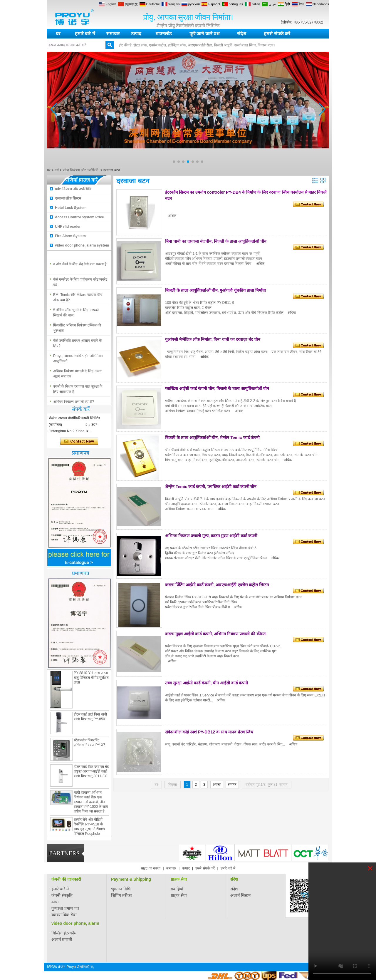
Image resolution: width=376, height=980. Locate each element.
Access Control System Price (79, 217)
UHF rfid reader (68, 227)
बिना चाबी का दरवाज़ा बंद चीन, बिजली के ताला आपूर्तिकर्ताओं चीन (216, 241)
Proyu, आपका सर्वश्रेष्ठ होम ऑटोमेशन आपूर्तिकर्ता (78, 360)
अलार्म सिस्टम (240, 895)
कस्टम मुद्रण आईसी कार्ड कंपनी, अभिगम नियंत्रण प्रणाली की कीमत (215, 634)
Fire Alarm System (70, 236)
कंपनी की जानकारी (66, 879)
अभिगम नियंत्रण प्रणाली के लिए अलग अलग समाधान (77, 376)
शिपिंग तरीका (121, 895)
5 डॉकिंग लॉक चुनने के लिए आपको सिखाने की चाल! (76, 314)
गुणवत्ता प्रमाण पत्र (65, 908)
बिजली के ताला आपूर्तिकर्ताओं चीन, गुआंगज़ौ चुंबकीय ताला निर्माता (215, 290)
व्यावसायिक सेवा (64, 915)
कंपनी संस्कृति (62, 895)
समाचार (113, 34)
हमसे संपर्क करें (277, 34)
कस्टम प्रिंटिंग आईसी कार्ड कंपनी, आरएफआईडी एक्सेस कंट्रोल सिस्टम (217, 585)
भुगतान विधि (121, 889)
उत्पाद (136, 34)
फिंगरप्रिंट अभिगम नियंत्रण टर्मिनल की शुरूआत (77, 330)
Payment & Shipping (131, 879)
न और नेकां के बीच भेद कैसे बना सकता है (80, 266)
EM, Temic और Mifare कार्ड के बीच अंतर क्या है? (78, 299)
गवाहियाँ (177, 889)
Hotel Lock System (71, 208)
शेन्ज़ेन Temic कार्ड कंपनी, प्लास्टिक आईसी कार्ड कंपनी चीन (211, 487)
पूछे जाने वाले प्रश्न (204, 34)
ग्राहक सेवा (179, 879)
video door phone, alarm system (82, 245)
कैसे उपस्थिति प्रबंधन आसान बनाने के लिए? (77, 345)
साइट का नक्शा (151, 868)
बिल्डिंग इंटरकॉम (64, 933)
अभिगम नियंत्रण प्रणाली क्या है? (74, 251)
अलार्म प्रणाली (62, 939)
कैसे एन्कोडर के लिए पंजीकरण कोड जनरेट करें (80, 284)
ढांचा (55, 902)
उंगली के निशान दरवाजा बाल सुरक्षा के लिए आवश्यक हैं (78, 391)
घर (58, 34)
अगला (217, 785)
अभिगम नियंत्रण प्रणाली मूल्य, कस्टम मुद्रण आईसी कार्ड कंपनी (211, 536)
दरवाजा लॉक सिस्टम (68, 198)
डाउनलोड (164, 34)
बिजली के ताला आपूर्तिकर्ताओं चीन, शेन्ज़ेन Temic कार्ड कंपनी (212, 438)
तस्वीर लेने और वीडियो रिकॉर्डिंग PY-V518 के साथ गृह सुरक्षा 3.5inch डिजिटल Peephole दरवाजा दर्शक (89, 831)
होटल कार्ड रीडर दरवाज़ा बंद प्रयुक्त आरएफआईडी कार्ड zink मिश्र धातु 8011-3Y (91, 773)
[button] (174, 162)
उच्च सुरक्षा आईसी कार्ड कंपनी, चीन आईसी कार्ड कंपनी (207, 683)
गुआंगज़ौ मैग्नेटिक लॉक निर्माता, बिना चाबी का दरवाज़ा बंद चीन (213, 339)
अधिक (172, 216)
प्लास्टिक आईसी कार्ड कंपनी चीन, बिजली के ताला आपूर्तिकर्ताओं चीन (217, 388)
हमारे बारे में (85, 34)
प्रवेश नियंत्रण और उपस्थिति (80, 170)
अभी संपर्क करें (79, 441)
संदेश (242, 34)
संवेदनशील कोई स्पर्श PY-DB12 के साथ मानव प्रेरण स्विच (209, 732)
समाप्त (232, 785)
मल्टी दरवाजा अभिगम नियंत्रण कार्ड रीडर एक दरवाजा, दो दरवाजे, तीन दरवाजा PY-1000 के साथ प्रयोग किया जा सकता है (91, 804)
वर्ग (57, 170)
